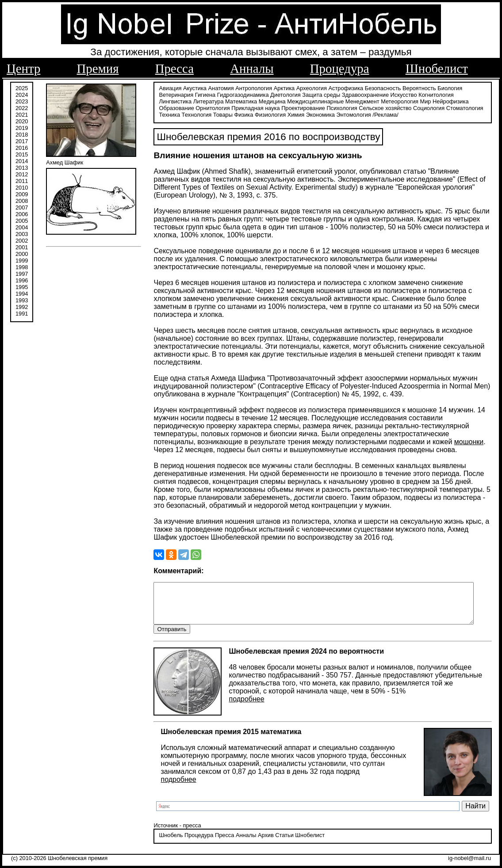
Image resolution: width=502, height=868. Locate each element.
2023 (22, 101)
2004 (22, 227)
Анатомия (216, 87)
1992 (22, 306)
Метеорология (361, 101)
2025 (22, 87)
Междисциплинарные (277, 101)
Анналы (252, 69)
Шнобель (166, 843)
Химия (269, 114)
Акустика (190, 87)
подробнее (242, 707)
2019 (22, 127)
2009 (22, 193)
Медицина (233, 101)
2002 (22, 240)
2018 (22, 134)
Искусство (399, 94)
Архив (261, 843)
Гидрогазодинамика (238, 94)
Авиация (166, 87)
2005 (22, 220)
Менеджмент (324, 101)
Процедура (340, 69)
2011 (22, 180)
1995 (22, 286)
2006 (22, 213)
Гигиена (200, 94)
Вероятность (415, 87)
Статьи (280, 843)
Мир (387, 101)
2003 (22, 233)
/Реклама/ (358, 114)
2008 (22, 200)
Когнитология (431, 94)
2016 (22, 147)
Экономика (293, 114)
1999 (22, 260)
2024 (22, 94)
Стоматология (423, 107)
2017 (22, 140)
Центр (23, 69)
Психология (301, 107)
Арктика (279, 87)
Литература (170, 101)
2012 (22, 173)
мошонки (368, 441)
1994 (22, 293)
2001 (22, 246)
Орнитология (171, 107)
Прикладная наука (214, 107)
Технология (169, 114)
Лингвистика (467, 94)
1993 (22, 299)
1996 (22, 280)
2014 (22, 160)
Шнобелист (437, 69)
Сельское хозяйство (344, 107)
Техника (454, 107)
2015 (22, 154)
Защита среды (317, 94)
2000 (22, 253)
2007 (22, 207)
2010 (22, 187)
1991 (22, 313)
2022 (22, 107)
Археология (307, 87)
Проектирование (262, 107)
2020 (22, 120)
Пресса (174, 69)
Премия (98, 69)
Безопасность (378, 87)
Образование (449, 101)
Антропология (249, 87)
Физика (217, 114)
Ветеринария (172, 94)
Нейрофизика (412, 101)
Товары (195, 114)
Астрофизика (341, 87)
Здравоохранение (360, 94)
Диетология (281, 94)
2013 (22, 167)
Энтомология (326, 114)
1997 (22, 273)
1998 (22, 266)
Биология (445, 87)
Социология (388, 107)
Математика (202, 101)
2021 (22, 114)
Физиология (243, 114)
